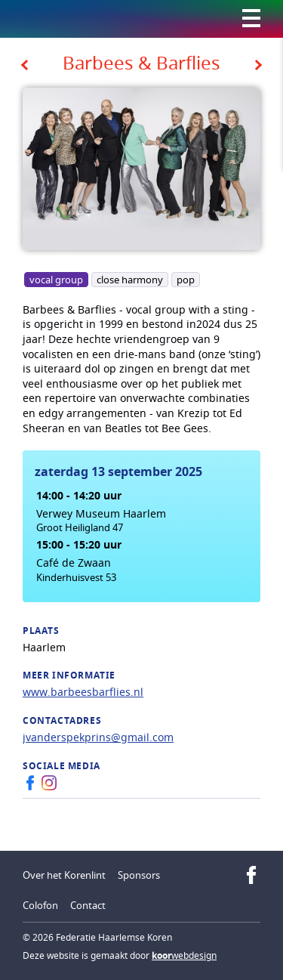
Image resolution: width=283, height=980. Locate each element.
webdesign (184, 955)
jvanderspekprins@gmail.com (98, 737)
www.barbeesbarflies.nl (83, 692)
